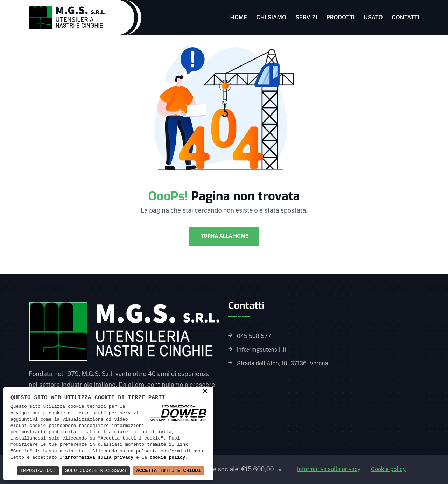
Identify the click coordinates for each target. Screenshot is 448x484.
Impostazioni (38, 471)
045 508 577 (254, 336)
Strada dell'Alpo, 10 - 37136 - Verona (282, 364)
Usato (373, 17)
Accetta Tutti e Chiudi (169, 471)
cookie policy (167, 458)
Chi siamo (271, 17)
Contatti (405, 17)
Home (239, 17)
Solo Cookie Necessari (96, 471)
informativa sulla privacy (99, 458)
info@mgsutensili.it (262, 350)
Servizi (306, 17)
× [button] (205, 392)
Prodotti (340, 17)
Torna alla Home (224, 236)
